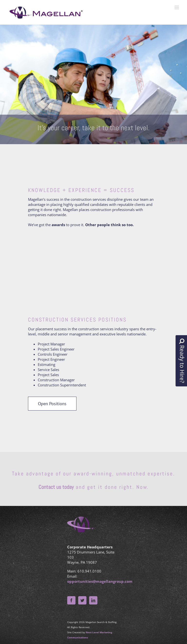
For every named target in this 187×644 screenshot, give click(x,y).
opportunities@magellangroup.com (100, 581)
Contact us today (56, 487)
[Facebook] (71, 600)
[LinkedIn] (93, 600)
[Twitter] (82, 600)
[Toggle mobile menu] (177, 7)
